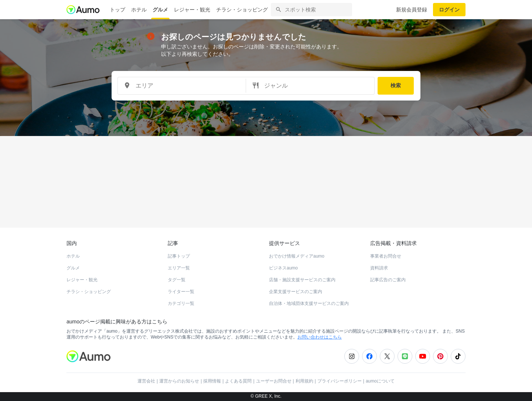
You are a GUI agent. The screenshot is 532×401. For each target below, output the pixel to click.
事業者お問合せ (386, 256)
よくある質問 (238, 381)
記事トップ (179, 256)
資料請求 (379, 268)
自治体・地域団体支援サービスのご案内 (309, 303)
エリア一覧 (179, 268)
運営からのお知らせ (179, 381)
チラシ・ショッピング (242, 10)
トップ (117, 10)
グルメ (160, 10)
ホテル (139, 10)
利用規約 (304, 381)
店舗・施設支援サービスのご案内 (302, 280)
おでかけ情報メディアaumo (297, 256)
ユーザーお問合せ (274, 381)
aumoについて (380, 381)
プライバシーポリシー (340, 381)
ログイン (449, 10)
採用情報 (212, 381)
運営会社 (146, 381)
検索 (396, 85)
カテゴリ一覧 (181, 303)
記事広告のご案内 (388, 280)
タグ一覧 (177, 280)
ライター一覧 (181, 292)
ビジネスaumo (283, 268)
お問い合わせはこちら (320, 337)
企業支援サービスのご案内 (296, 292)
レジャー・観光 (192, 10)
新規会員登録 (412, 10)
